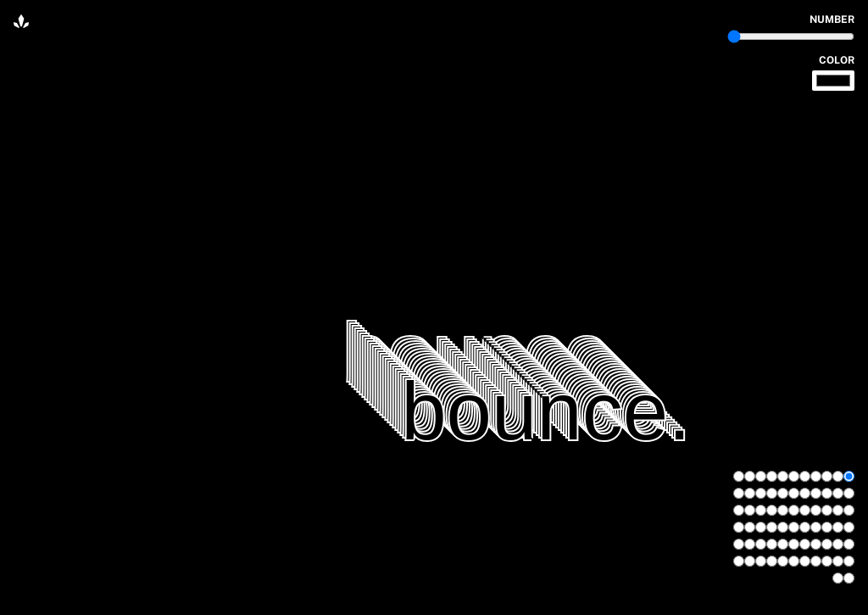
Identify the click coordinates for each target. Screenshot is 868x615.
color (837, 60)
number (832, 20)
